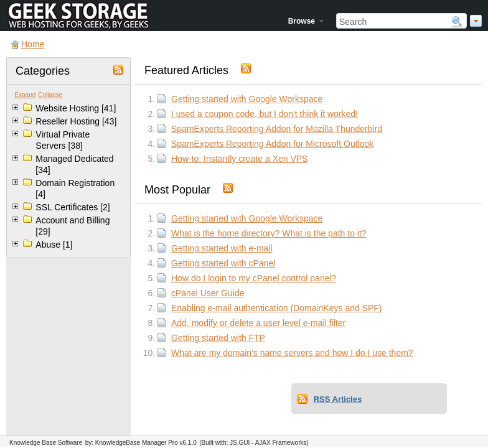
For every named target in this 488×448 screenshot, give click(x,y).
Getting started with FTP (218, 338)
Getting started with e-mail (222, 248)
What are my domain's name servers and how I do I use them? (292, 353)
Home (33, 44)
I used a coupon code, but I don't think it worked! (265, 114)
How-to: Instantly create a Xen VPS (239, 159)
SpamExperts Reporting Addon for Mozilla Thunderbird (277, 129)
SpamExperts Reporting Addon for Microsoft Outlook (272, 144)
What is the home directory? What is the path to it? (269, 233)
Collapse (50, 95)
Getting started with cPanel (223, 263)
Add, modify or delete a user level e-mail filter (258, 323)
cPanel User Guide (208, 293)
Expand (25, 95)
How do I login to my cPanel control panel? (254, 278)
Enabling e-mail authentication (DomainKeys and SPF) (277, 308)
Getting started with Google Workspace (247, 99)
